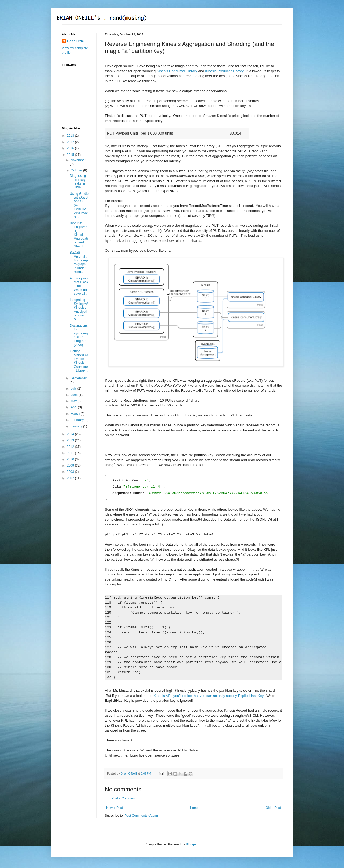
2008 (71, 472)
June (75, 395)
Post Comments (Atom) (141, 816)
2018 (71, 136)
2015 (71, 155)
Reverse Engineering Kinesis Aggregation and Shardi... (79, 235)
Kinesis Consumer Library (177, 71)
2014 (71, 434)
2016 (71, 148)
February (78, 420)
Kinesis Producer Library (224, 71)
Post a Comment (123, 798)
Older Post (273, 808)
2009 (71, 466)
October (77, 170)
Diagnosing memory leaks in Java (78, 181)
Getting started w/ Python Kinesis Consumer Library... (79, 361)
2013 (71, 440)
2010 (71, 459)
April (74, 407)
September (79, 378)
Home (194, 808)
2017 (71, 142)
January (77, 426)
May (74, 401)
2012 (71, 447)
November (78, 160)
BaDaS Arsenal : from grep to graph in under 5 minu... (79, 262)
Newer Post (114, 808)
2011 (71, 453)
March (76, 414)
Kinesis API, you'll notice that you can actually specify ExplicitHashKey (208, 696)
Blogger (191, 844)
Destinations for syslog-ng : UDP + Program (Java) (79, 335)
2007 (71, 478)
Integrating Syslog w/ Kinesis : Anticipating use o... (79, 309)
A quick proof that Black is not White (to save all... (79, 286)
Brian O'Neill (77, 41)
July (74, 388)
